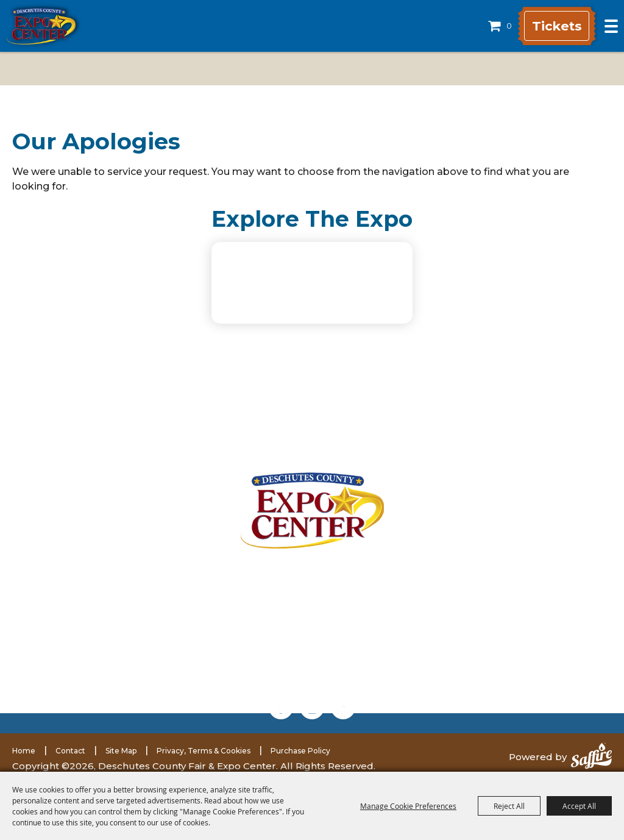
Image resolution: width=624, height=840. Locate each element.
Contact (70, 751)
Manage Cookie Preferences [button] (408, 806)
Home (24, 751)
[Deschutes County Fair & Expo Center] (41, 26)
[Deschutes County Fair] (312, 511)
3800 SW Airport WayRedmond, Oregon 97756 (145, 583)
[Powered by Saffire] (591, 757)
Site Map (121, 751)
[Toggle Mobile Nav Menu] (611, 26)
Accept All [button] (579, 806)
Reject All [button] (509, 806)
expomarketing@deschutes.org (160, 674)
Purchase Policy (300, 751)
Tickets (552, 26)
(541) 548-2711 (149, 644)
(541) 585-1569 (165, 660)
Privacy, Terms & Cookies (204, 751)
